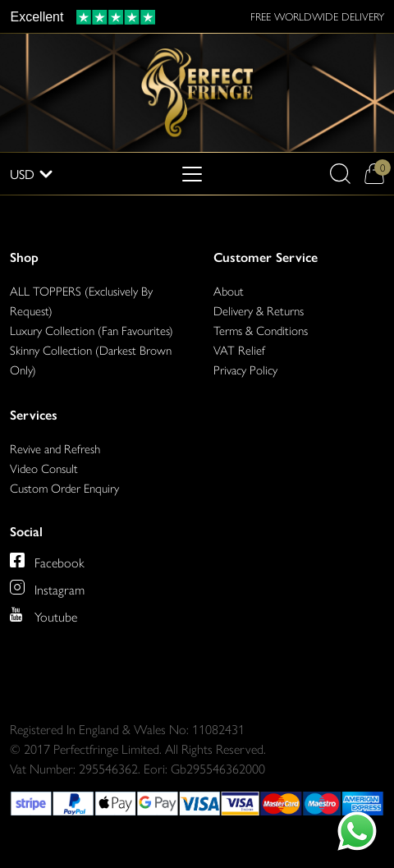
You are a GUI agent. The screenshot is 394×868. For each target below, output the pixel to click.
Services (34, 415)
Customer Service (266, 257)
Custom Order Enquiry (64, 487)
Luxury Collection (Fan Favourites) (92, 330)
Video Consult (44, 468)
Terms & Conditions (261, 330)
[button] (340, 174)
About (229, 290)
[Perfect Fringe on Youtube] (44, 614)
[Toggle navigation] (192, 174)
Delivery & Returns (259, 310)
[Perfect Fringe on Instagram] (47, 587)
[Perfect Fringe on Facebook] (47, 560)
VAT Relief (239, 349)
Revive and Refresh (55, 448)
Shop (24, 257)
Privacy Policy (245, 369)
